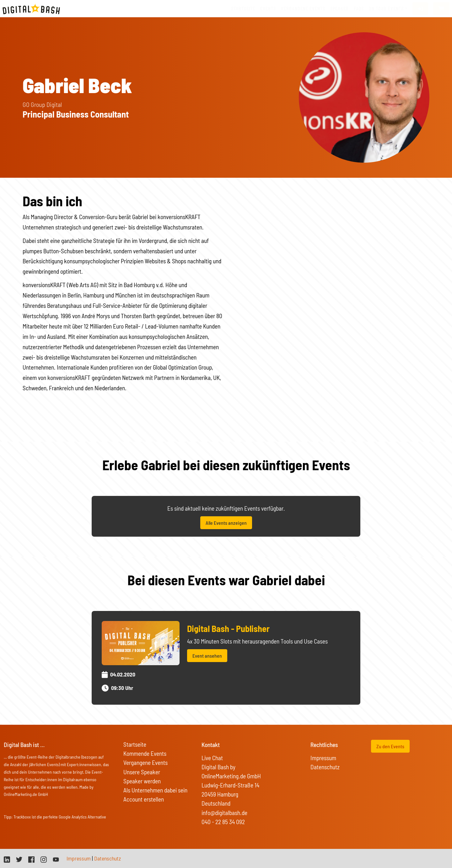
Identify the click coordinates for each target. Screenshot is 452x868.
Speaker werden (142, 781)
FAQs (359, 9)
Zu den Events (390, 746)
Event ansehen (207, 656)
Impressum (323, 758)
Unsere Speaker (142, 772)
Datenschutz (325, 767)
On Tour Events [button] (386, 9)
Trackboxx (22, 817)
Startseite (243, 9)
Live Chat (212, 758)
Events (268, 9)
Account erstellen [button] (144, 799)
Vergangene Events (145, 763)
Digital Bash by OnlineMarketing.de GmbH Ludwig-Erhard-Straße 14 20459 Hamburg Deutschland (231, 785)
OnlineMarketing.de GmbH (26, 794)
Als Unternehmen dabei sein (155, 790)
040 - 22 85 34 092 (223, 822)
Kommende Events (145, 753)
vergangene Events (303, 9)
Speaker (339, 9)
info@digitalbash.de (224, 813)
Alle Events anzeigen (226, 523)
